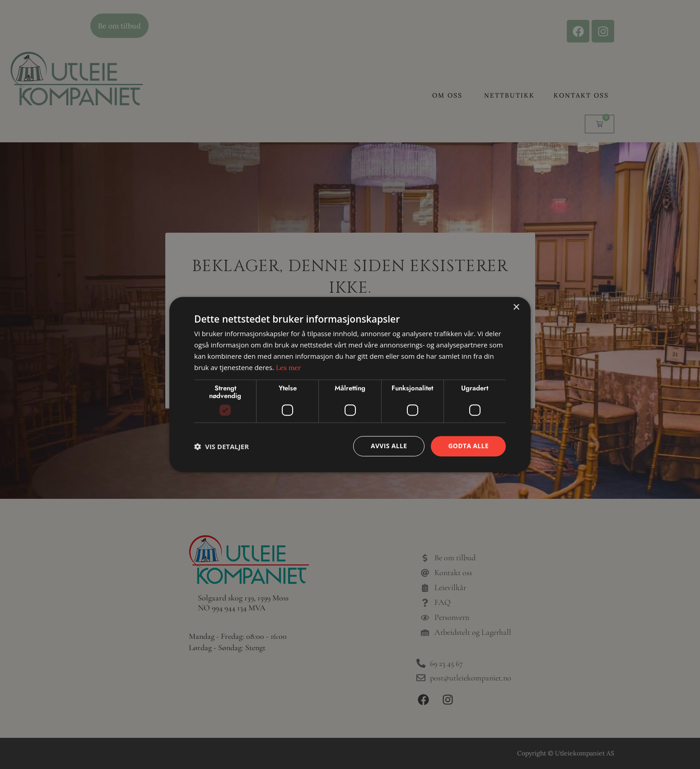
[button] (222, 446)
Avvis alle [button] (388, 446)
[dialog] (350, 384)
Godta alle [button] (468, 446)
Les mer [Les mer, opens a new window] (289, 368)
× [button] (516, 307)
